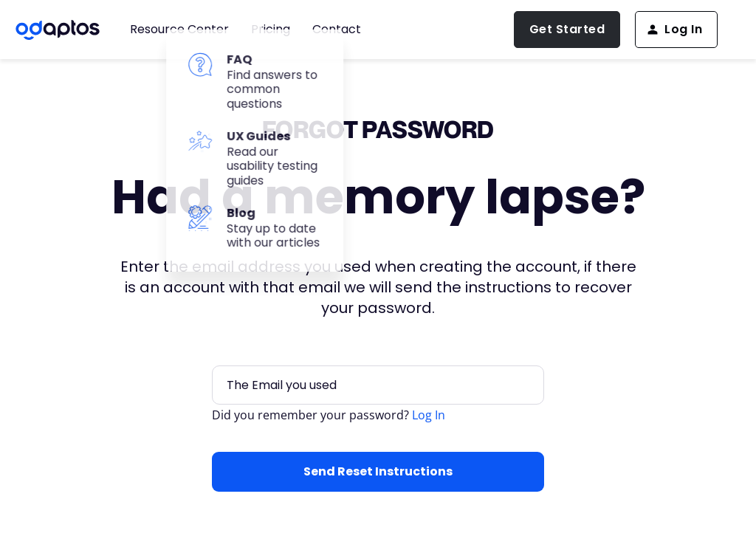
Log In (429, 415)
